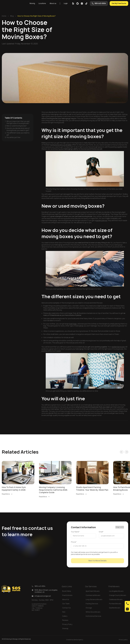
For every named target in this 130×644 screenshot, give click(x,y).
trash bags (73, 324)
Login (66, 3)
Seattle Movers (115, 608)
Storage (89, 608)
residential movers (118, 347)
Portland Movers (115, 604)
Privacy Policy (67, 624)
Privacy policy (123, 640)
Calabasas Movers (116, 599)
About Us (66, 599)
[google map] (78, 4)
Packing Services (92, 604)
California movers (103, 119)
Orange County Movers (118, 595)
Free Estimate (67, 595)
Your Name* (75, 532)
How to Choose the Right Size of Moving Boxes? (37, 16)
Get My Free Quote (119, 3)
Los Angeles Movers (116, 591)
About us (53, 3)
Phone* (74, 542)
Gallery (65, 616)
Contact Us (66, 608)
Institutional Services (93, 616)
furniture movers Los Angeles (61, 145)
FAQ (64, 612)
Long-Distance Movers (94, 599)
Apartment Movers (93, 591)
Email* (101, 532)
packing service (102, 221)
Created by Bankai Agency (75, 640)
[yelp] (73, 4)
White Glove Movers (93, 612)
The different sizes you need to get (18, 134)
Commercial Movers (93, 595)
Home (4, 16)
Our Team (66, 604)
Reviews (65, 620)
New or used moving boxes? (17, 126)
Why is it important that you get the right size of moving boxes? (18, 122)
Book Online (67, 591)
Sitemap (65, 629)
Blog (12, 16)
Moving (32, 3)
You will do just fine (13, 137)
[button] (32, 3)
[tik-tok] (86, 4)
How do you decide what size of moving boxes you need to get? (18, 129)
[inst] (82, 4)
